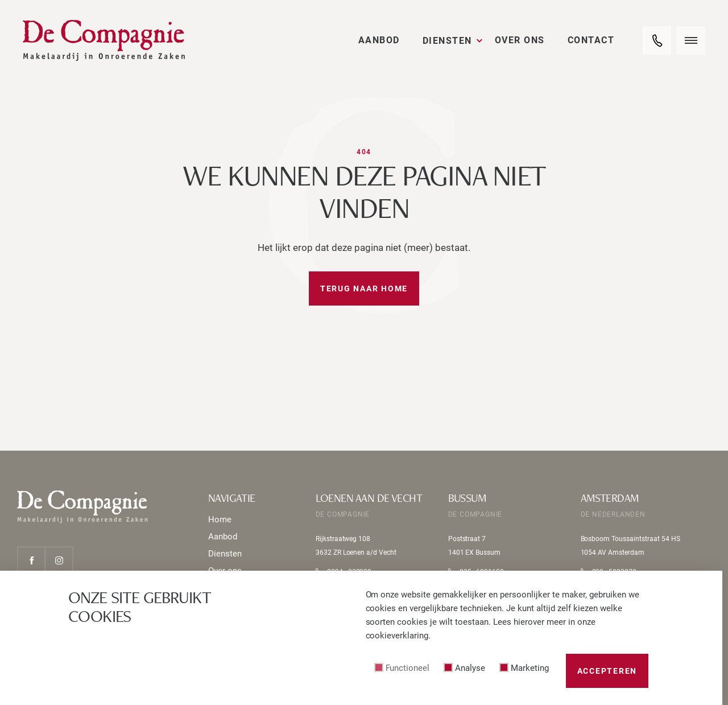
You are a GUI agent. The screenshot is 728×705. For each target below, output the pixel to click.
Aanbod (379, 40)
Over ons (520, 40)
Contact (591, 40)
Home (220, 520)
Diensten (447, 41)
